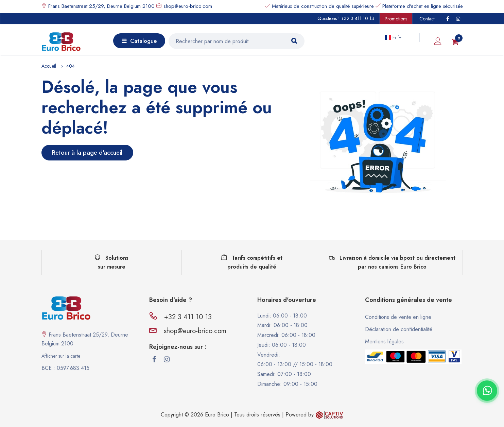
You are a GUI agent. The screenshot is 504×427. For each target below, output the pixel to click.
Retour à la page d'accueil (87, 153)
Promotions (396, 19)
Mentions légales (384, 341)
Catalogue (139, 41)
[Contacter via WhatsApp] (487, 391)
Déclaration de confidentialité (399, 329)
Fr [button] (391, 37)
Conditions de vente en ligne (398, 317)
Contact (427, 19)
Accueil (49, 66)
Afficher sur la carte (61, 356)
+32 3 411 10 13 (358, 18)
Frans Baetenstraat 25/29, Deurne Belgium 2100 (101, 6)
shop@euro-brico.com (188, 6)
